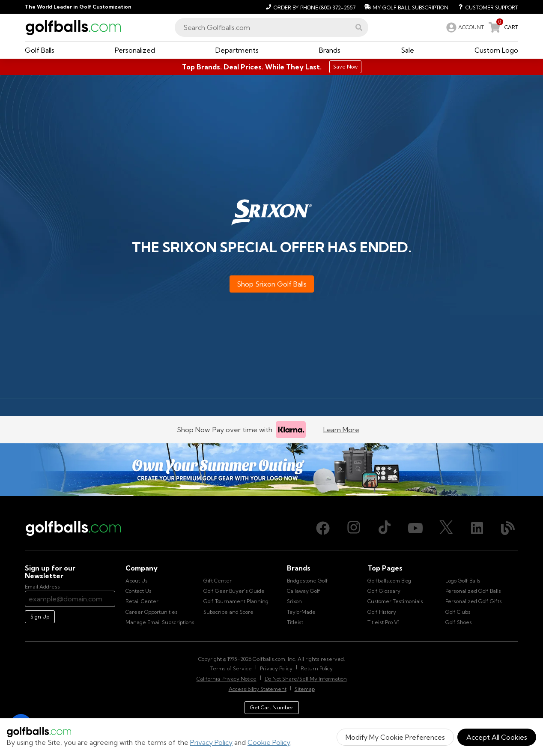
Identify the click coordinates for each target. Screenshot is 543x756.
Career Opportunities (152, 612)
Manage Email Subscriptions (160, 622)
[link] (464, 27)
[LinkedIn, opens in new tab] (477, 528)
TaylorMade (301, 612)
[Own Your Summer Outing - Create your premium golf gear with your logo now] (271, 470)
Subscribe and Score (228, 612)
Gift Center (218, 581)
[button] (359, 27)
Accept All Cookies (497, 737)
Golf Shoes (459, 622)
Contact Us (139, 591)
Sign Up (40, 617)
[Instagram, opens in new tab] (354, 528)
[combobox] (271, 27)
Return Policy (317, 668)
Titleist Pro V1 (383, 622)
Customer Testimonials (395, 601)
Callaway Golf (304, 591)
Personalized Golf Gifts (474, 601)
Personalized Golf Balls (473, 591)
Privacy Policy (211, 742)
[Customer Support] (485, 7)
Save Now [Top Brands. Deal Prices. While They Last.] (345, 67)
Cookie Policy (269, 742)
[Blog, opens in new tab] (508, 528)
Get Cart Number (272, 707)
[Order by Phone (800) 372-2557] (309, 7)
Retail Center (142, 601)
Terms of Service (231, 668)
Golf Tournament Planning (236, 601)
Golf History (382, 612)
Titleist (295, 622)
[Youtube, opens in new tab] (415, 528)
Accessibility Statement (258, 689)
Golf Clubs (458, 612)
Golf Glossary (384, 591)
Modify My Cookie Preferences (395, 737)
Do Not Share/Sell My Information (306, 679)
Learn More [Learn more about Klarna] (341, 430)
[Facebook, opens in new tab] (323, 528)
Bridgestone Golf (307, 581)
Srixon (294, 601)
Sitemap (305, 689)
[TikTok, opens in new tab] (385, 528)
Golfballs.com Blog (389, 581)
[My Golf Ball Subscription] (405, 7)
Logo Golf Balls (463, 581)
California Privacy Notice (227, 679)
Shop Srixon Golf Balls (272, 284)
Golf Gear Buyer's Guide (234, 591)
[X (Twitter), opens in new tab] (446, 528)
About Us (137, 581)
